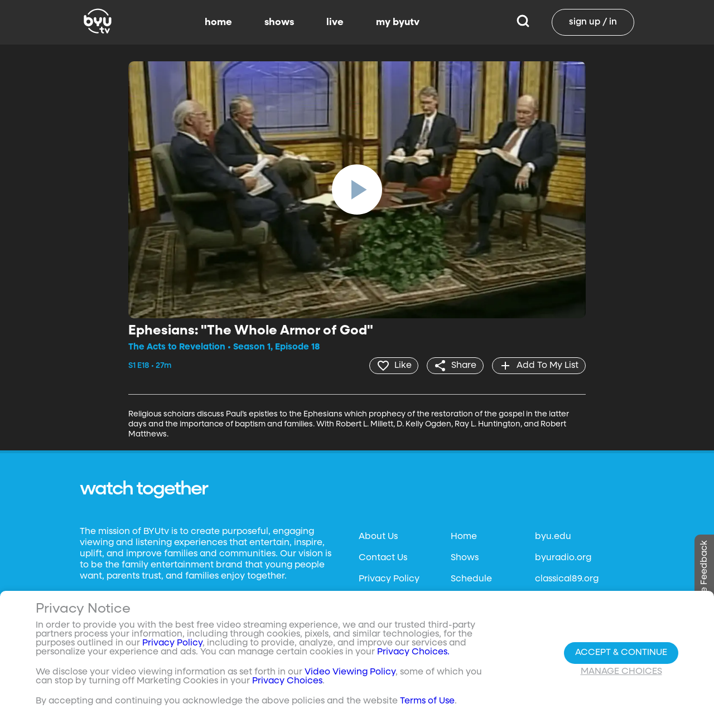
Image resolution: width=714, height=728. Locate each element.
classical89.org (567, 579)
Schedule (471, 579)
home (218, 22)
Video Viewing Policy (350, 672)
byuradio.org (563, 558)
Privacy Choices (287, 681)
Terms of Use (427, 701)
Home (464, 537)
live (335, 22)
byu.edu (553, 537)
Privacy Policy (389, 579)
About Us (378, 537)
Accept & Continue (621, 653)
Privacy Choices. (413, 652)
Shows (465, 558)
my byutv (398, 22)
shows (279, 22)
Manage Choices (621, 672)
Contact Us (383, 558)
